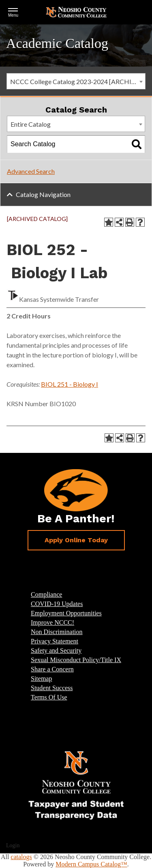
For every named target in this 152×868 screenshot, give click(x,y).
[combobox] (76, 81)
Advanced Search (31, 171)
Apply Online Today (76, 540)
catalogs (21, 857)
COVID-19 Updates (57, 604)
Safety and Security (56, 650)
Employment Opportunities (66, 613)
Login (13, 845)
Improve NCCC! (52, 622)
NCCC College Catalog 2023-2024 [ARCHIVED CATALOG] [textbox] (78, 81)
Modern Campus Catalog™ (91, 864)
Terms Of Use (49, 697)
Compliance (46, 594)
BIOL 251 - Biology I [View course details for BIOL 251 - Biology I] (70, 384)
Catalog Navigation (43, 194)
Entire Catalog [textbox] (31, 124)
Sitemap (41, 679)
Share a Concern (52, 669)
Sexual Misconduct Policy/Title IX (76, 660)
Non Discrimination (57, 632)
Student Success (52, 688)
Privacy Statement (55, 641)
